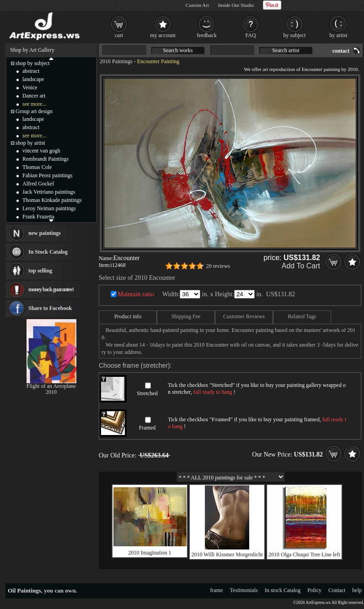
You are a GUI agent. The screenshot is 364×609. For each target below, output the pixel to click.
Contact (337, 590)
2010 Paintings (116, 61)
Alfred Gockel (38, 184)
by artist (339, 35)
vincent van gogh (41, 151)
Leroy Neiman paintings (49, 208)
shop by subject (33, 63)
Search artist (286, 50)
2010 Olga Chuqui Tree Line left (304, 555)
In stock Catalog (283, 590)
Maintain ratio (136, 294)
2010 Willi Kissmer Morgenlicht (227, 555)
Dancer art (34, 96)
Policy (314, 590)
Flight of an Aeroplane (51, 386)
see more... (34, 104)
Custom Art (197, 5)
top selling (40, 271)
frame (217, 590)
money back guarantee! (51, 289)
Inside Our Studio (236, 5)
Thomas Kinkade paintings (52, 200)
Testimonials (244, 590)
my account (163, 35)
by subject (295, 35)
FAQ (250, 35)
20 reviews (218, 266)
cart (119, 35)
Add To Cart (301, 266)
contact (341, 51)
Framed (147, 428)
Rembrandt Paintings (45, 159)
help (357, 590)
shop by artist (30, 143)
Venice (30, 87)
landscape (33, 79)
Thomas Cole (37, 167)
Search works (178, 50)
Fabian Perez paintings (47, 175)
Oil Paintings (24, 590)
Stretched (147, 393)
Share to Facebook (50, 308)
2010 (51, 392)
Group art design (34, 111)
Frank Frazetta (38, 217)
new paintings (45, 233)
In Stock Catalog (48, 252)
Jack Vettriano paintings (49, 192)
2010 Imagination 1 (150, 553)
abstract (31, 71)
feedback (206, 35)
